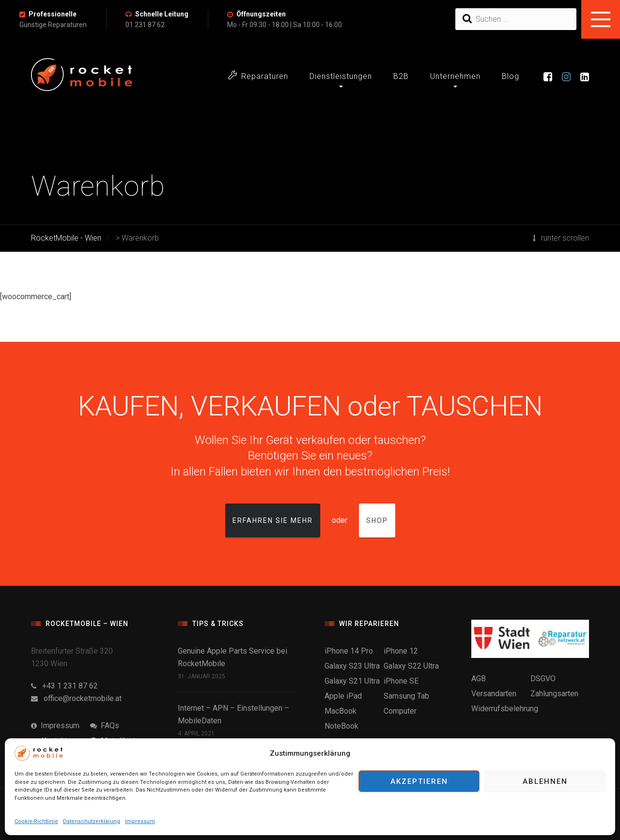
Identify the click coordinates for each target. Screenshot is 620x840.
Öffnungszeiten (261, 14)
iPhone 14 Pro (349, 651)
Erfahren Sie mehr (273, 520)
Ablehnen (545, 781)
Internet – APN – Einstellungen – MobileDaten (233, 714)
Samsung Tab (406, 696)
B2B (401, 76)
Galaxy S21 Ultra (352, 681)
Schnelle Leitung (162, 14)
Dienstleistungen (341, 76)
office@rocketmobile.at (76, 698)
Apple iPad (343, 696)
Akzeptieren (419, 781)
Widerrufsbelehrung (505, 709)
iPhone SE (401, 681)
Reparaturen (258, 76)
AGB (479, 679)
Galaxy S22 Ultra (411, 666)
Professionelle (53, 14)
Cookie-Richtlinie (36, 821)
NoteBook (341, 726)
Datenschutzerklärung (92, 821)
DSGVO (543, 679)
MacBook (341, 711)
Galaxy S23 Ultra (352, 666)
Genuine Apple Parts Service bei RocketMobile (232, 657)
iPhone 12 (401, 651)
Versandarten (494, 694)
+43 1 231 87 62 (64, 686)
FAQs (105, 725)
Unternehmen (455, 76)
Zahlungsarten (554, 694)
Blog (511, 76)
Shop (377, 520)
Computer (400, 711)
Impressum (140, 821)
